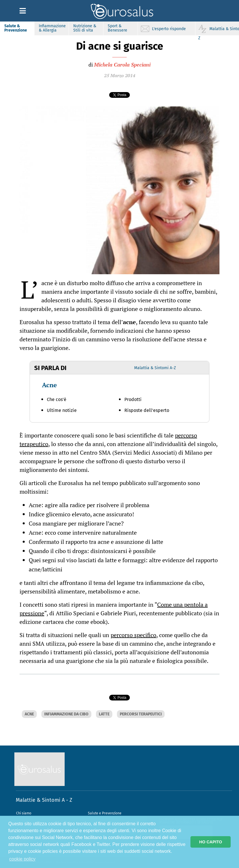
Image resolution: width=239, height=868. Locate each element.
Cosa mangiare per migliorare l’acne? (76, 523)
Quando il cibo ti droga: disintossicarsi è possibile (92, 551)
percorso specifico (133, 635)
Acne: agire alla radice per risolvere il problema (89, 505)
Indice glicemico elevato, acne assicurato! (81, 514)
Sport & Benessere (117, 28)
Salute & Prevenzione (16, 28)
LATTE (104, 714)
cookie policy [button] (22, 859)
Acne (49, 385)
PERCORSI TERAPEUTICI (141, 714)
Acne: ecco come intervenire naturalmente (83, 533)
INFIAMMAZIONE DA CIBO (66, 714)
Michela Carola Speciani (122, 65)
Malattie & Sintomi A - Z (44, 800)
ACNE (29, 714)
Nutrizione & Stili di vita (85, 28)
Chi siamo (24, 813)
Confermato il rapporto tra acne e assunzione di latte (96, 542)
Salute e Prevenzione (105, 813)
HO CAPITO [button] (211, 842)
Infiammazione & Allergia (52, 28)
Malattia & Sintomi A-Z (155, 368)
